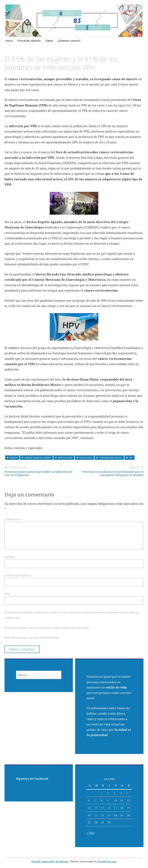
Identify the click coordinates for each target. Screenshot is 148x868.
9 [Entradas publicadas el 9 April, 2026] (108, 800)
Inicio (9, 41)
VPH (131, 458)
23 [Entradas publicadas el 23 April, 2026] (109, 815)
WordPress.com (107, 861)
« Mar (91, 833)
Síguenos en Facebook (32, 779)
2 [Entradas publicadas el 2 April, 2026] (108, 793)
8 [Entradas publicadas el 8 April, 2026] (102, 800)
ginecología (65, 458)
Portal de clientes (29, 41)
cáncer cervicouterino (38, 458)
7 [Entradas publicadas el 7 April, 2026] (95, 800)
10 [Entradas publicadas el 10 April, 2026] (115, 800)
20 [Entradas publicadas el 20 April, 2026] (89, 815)
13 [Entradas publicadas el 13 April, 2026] (89, 808)
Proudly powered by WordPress (50, 861)
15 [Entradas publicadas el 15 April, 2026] (102, 808)
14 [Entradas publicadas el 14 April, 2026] (96, 808)
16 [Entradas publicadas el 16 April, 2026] (109, 808)
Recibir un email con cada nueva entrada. (34, 638)
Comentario (13, 519)
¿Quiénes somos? (69, 41)
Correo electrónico (18, 576)
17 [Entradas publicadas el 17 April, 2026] (115, 808)
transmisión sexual (111, 458)
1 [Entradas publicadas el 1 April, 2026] (102, 793)
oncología (86, 458)
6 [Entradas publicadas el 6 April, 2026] (89, 800)
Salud (49, 41)
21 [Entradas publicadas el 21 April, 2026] (96, 815)
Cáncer (14, 458)
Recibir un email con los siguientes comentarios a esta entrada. (48, 628)
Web (7, 594)
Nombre (10, 557)
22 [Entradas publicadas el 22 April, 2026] (102, 815)
